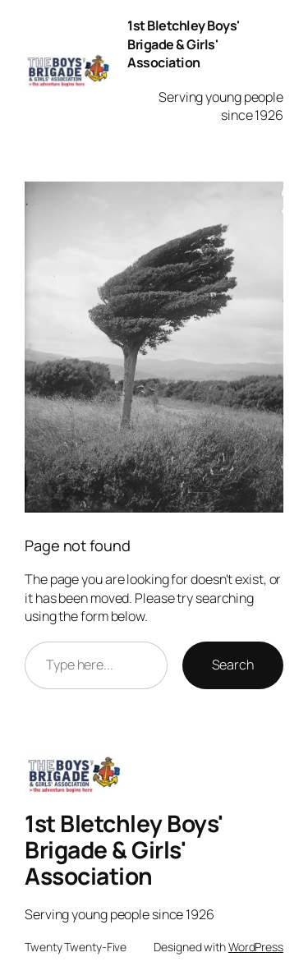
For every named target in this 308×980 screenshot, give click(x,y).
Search (233, 665)
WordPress (256, 947)
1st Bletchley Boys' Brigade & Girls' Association (184, 44)
